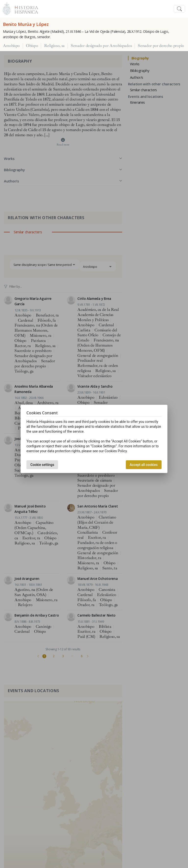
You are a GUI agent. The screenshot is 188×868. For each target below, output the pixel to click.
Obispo (32, 46)
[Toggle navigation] (179, 9)
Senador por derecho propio (161, 46)
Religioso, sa (54, 46)
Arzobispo (11, 46)
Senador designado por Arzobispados (101, 46)
